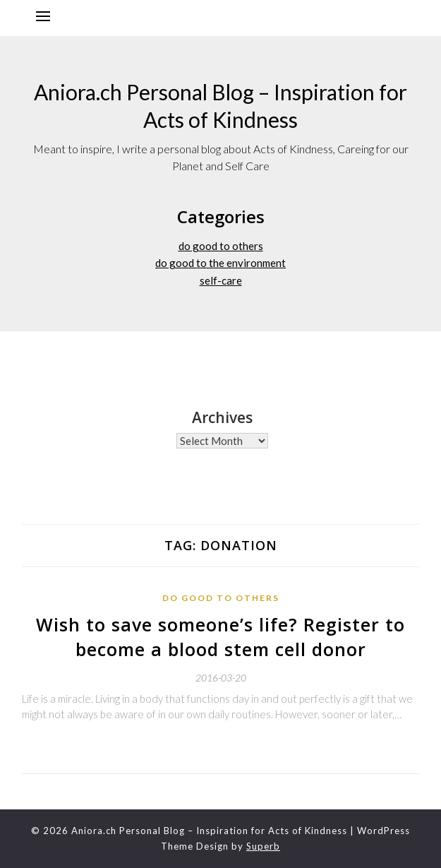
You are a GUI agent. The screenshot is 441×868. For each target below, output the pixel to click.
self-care (221, 280)
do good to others (221, 246)
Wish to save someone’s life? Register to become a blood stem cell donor (220, 637)
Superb (263, 846)
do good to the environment (220, 263)
